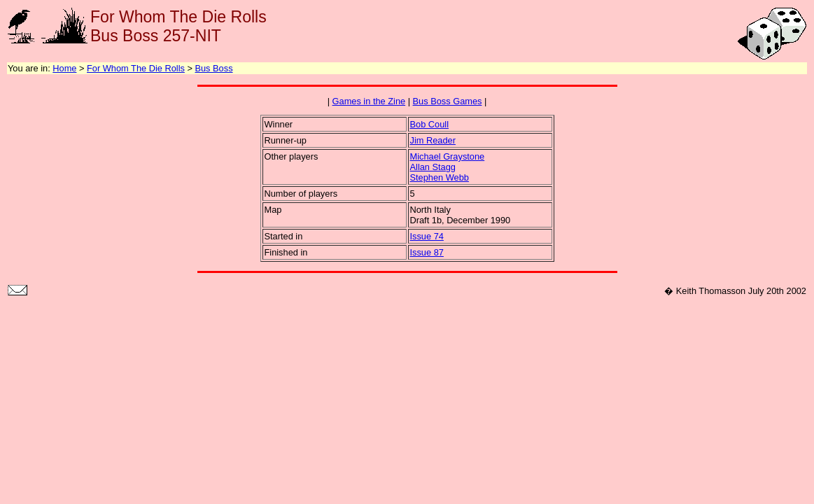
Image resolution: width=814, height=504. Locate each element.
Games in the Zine (369, 101)
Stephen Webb (440, 177)
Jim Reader (433, 140)
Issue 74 (427, 236)
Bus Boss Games (448, 101)
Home (64, 68)
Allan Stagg (433, 167)
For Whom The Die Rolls (136, 68)
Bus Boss (213, 68)
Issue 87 (427, 252)
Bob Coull (430, 124)
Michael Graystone (448, 156)
